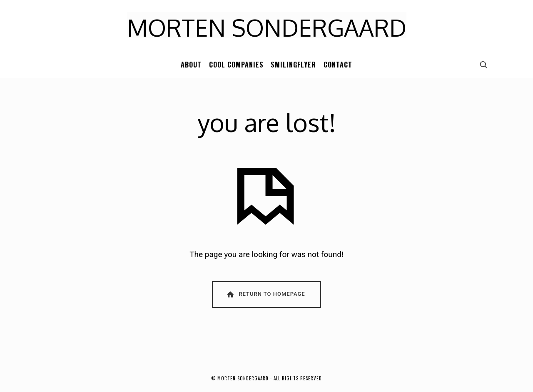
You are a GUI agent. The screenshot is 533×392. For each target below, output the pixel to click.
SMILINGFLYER (293, 65)
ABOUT (191, 65)
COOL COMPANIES (236, 65)
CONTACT (338, 65)
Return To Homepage (265, 294)
